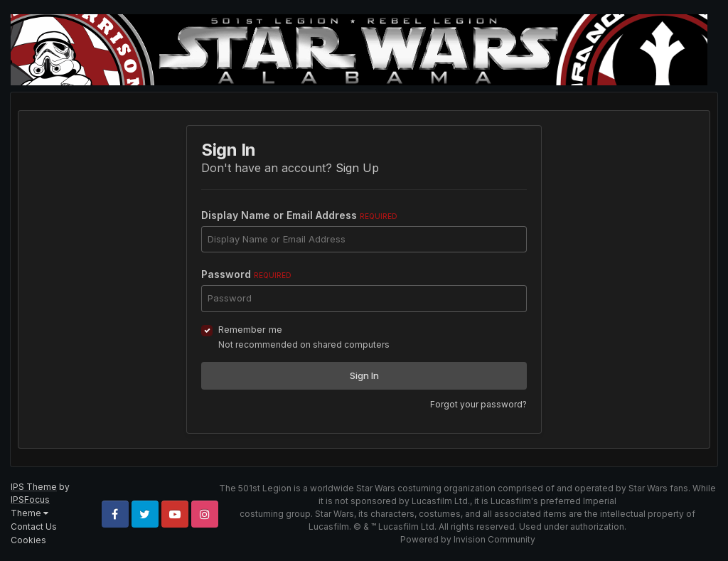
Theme (30, 513)
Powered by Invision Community (468, 539)
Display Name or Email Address (299, 215)
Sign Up (357, 168)
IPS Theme (34, 487)
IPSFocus (30, 499)
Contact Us (34, 527)
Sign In (364, 375)
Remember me (250, 329)
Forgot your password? (478, 404)
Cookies (28, 540)
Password (246, 274)
